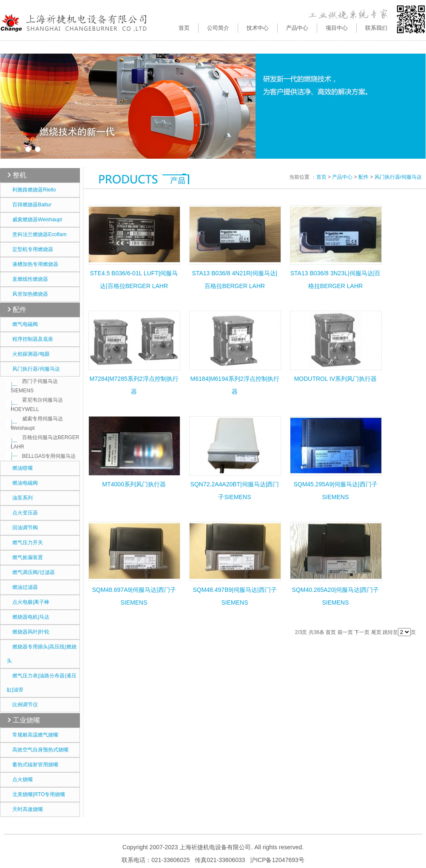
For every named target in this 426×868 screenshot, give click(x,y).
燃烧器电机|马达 (28, 617)
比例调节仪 (22, 705)
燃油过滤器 (22, 587)
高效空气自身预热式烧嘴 (38, 750)
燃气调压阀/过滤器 (31, 572)
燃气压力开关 (25, 542)
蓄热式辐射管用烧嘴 (33, 765)
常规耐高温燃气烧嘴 (33, 735)
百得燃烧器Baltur (29, 205)
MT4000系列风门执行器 (134, 484)
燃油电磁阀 (22, 483)
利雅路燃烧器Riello (31, 190)
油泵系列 (20, 498)
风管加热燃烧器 (27, 294)
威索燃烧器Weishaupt (34, 220)
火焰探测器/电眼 (28, 354)
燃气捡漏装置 (25, 557)
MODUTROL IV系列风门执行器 (336, 379)
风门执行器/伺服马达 (33, 369)
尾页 (376, 632)
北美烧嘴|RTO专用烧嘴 (36, 794)
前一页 (345, 632)
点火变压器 (22, 513)
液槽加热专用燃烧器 (33, 264)
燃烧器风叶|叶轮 (28, 632)
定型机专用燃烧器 (30, 249)
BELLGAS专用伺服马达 (43, 456)
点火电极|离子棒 (28, 602)
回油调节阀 (22, 528)
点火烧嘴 (20, 779)
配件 (20, 310)
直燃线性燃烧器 (27, 279)
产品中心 (342, 177)
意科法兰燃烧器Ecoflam (37, 234)
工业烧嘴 (26, 720)
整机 (20, 175)
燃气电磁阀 (22, 324)
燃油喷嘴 (20, 468)
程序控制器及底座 (30, 339)
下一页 (362, 632)
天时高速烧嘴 (25, 809)
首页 (184, 28)
